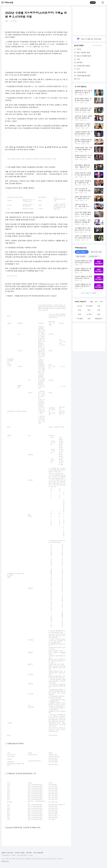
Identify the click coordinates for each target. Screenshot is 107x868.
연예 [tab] (96, 301)
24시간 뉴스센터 (20, 853)
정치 (89, 310)
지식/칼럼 (80, 319)
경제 (80, 310)
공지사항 (29, 853)
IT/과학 (89, 314)
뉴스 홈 (79, 306)
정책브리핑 (9, 3)
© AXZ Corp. (5, 861)
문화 (80, 314)
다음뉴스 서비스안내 (7, 853)
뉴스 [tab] (92, 301)
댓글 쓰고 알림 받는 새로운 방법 (89, 39)
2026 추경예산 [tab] (81, 256)
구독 (93, 3)
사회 (99, 306)
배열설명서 (99, 319)
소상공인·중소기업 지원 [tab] (95, 256)
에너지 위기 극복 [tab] (96, 252)
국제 (99, 310)
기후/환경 (89, 306)
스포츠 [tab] (101, 301)
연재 (89, 319)
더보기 (89, 293)
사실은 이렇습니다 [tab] (82, 252)
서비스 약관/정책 (38, 853)
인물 (99, 314)
